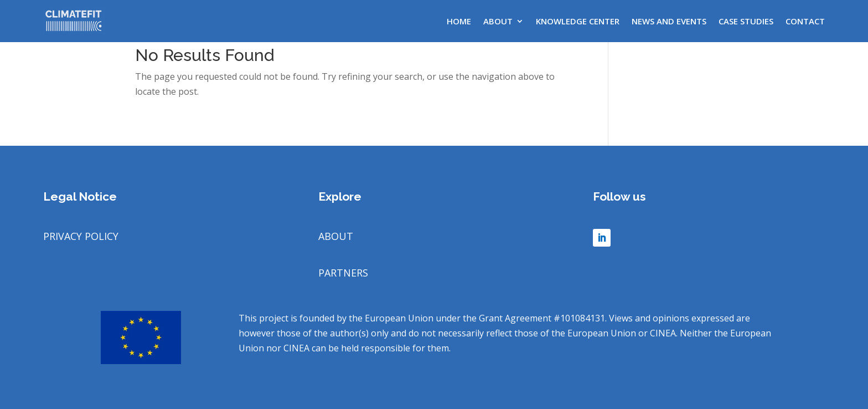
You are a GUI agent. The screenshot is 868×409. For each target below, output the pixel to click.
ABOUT (336, 236)
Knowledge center (578, 21)
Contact (805, 21)
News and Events (669, 21)
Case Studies (746, 21)
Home (459, 21)
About (498, 21)
